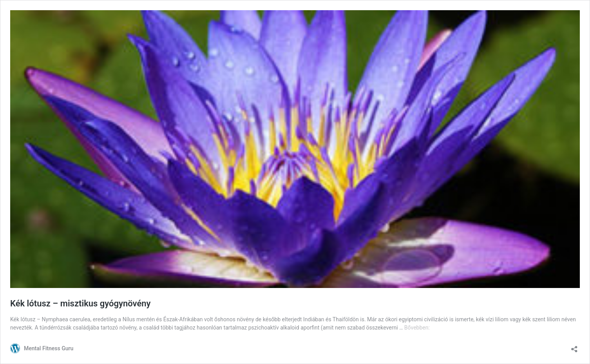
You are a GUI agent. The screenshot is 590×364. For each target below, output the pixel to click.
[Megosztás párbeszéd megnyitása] (574, 347)
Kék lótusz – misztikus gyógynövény (81, 303)
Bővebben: (417, 328)
